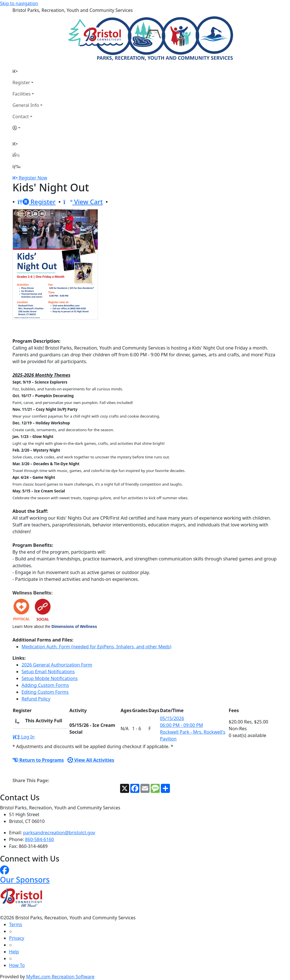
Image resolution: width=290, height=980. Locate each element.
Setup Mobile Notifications (50, 678)
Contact (21, 117)
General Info (26, 105)
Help (14, 952)
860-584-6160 (40, 839)
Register (21, 82)
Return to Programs (38, 760)
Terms (16, 924)
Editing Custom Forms (45, 692)
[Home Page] (27, 71)
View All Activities (91, 760)
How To (17, 965)
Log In (24, 737)
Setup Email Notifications (48, 672)
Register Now (33, 178)
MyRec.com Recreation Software (60, 977)
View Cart (83, 202)
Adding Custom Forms (45, 685)
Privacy (17, 938)
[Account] (27, 128)
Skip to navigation (19, 3)
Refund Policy (36, 699)
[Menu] (16, 166)
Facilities (22, 94)
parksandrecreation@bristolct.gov (59, 833)
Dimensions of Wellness (74, 626)
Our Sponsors (25, 880)
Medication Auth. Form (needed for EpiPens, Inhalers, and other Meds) (96, 647)
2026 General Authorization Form (57, 665)
